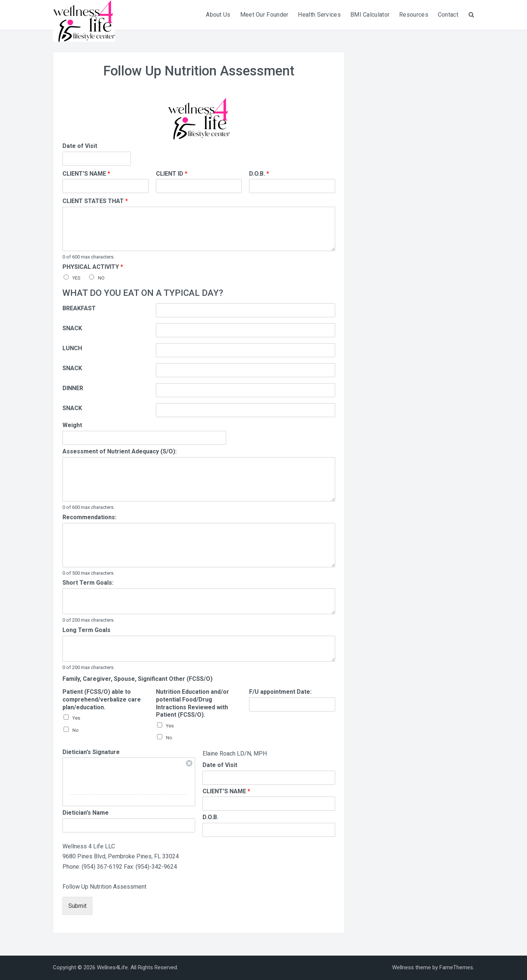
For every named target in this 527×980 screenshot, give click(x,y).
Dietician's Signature (91, 752)
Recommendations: (89, 517)
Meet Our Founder (264, 15)
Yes (76, 718)
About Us (218, 15)
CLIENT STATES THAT (95, 201)
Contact (448, 15)
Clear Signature (189, 763)
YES (76, 278)
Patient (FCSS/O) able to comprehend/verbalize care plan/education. (102, 699)
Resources (414, 15)
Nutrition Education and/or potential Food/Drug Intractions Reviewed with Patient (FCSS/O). (193, 703)
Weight (72, 425)
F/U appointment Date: (280, 692)
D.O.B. (259, 174)
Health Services (319, 15)
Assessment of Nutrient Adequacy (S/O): (120, 451)
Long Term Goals (86, 630)
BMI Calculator (370, 15)
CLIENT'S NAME (86, 174)
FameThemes (456, 967)
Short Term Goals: (88, 583)
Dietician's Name (86, 813)
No (76, 730)
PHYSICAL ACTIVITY (93, 267)
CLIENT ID (172, 174)
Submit (77, 906)
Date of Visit (80, 146)
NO (101, 278)
